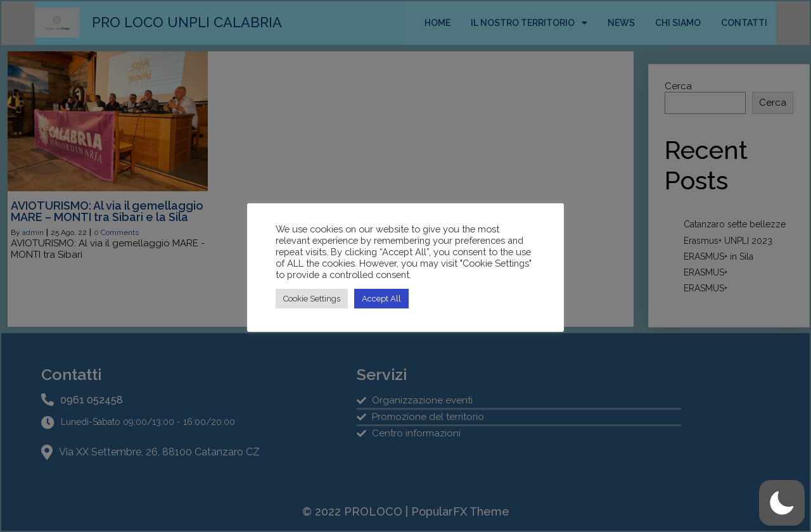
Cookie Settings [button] (312, 299)
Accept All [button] (381, 299)
